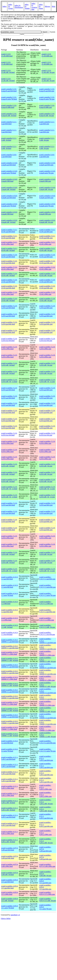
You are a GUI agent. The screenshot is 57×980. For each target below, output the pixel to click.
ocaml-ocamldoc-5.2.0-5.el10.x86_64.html (9, 364)
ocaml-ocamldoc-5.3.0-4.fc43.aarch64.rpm (47, 256)
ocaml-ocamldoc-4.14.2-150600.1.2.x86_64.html (10, 735)
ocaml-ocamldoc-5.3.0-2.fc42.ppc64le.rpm (47, 287)
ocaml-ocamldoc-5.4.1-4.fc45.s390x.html (9, 243)
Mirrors (47, 6)
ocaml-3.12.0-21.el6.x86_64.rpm (48, 71)
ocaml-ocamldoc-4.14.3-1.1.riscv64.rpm (47, 633)
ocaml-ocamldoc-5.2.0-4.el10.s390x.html (9, 442)
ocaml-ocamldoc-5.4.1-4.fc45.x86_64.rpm (47, 249)
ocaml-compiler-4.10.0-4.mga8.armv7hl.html (9, 205)
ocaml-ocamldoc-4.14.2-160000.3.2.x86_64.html (10, 710)
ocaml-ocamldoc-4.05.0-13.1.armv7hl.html (10, 907)
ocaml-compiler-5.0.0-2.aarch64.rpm (47, 156)
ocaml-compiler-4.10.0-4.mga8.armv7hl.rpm (47, 205)
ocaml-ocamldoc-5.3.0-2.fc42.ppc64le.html (9, 287)
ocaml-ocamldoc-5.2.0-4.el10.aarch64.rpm (47, 389)
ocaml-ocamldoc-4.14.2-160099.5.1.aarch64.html (10, 641)
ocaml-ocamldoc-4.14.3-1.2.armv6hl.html (10, 586)
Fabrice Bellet (6, 919)
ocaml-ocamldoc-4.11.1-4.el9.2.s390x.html (10, 833)
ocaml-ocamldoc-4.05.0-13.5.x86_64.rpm (48, 900)
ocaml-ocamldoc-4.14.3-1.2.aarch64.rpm (47, 578)
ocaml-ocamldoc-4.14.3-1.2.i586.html (10, 603)
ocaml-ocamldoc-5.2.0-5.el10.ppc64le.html (9, 323)
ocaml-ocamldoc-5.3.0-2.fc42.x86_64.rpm (47, 300)
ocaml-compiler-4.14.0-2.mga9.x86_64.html (9, 188)
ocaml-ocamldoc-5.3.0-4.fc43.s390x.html (9, 268)
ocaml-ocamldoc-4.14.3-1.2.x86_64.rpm (47, 626)
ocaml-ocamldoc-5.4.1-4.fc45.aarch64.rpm (47, 231)
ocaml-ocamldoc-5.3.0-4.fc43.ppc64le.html (9, 262)
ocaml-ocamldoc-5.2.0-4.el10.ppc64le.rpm (47, 412)
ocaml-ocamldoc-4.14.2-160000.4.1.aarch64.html (10, 666)
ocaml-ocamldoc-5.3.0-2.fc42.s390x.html (9, 293)
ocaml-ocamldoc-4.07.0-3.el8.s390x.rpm (47, 865)
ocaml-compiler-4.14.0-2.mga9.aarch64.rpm (47, 164)
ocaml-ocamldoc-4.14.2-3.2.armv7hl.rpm (47, 750)
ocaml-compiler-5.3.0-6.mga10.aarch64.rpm (47, 90)
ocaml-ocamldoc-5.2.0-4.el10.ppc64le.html (9, 412)
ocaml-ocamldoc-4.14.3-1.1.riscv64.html (10, 633)
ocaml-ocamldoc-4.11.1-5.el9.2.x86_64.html (10, 802)
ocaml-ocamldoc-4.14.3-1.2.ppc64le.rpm (47, 611)
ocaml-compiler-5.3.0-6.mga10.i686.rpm (47, 106)
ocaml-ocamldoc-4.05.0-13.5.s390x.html (10, 893)
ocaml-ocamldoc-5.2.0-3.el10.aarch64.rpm (47, 504)
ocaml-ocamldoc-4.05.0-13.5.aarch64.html (10, 881)
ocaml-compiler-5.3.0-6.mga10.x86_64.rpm (47, 115)
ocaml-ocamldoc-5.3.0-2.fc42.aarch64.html (9, 281)
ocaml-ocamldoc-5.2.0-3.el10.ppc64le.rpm (47, 521)
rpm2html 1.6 (15, 915)
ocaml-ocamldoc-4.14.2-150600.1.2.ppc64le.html (10, 722)
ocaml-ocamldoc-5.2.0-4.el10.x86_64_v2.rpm (47, 488)
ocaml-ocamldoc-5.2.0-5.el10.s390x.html (9, 348)
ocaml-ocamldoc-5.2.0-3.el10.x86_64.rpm (47, 553)
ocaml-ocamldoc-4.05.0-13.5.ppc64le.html (10, 887)
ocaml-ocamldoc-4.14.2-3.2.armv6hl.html (10, 742)
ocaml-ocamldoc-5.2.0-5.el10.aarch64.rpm (47, 307)
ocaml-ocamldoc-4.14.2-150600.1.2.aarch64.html (10, 716)
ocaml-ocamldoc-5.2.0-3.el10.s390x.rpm (47, 537)
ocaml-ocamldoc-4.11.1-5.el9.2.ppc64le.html (10, 773)
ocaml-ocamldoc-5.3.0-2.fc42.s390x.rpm (47, 293)
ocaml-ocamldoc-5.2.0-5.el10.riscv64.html (9, 340)
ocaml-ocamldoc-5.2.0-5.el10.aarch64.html (9, 307)
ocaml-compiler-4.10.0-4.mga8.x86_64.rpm (47, 221)
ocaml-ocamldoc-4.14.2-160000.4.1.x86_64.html (10, 685)
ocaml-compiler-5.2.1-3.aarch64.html (9, 123)
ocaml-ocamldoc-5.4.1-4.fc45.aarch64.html (9, 231)
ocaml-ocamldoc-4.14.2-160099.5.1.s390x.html (10, 653)
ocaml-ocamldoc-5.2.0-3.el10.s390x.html (9, 537)
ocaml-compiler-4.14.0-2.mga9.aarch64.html (9, 164)
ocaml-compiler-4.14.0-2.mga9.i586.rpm (47, 180)
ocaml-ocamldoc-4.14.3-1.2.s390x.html (10, 619)
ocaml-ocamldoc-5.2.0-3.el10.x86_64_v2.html (9, 570)
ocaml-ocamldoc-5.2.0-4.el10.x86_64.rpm (47, 465)
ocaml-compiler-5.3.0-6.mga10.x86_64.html (9, 115)
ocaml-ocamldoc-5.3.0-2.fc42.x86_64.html (9, 300)
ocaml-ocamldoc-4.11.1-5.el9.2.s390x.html (10, 787)
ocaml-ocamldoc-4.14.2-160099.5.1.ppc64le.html (10, 647)
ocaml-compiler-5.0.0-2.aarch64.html (9, 156)
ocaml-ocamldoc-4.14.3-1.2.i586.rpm (46, 603)
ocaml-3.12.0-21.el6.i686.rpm (47, 55)
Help (54, 6)
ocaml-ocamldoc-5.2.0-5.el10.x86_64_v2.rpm (47, 381)
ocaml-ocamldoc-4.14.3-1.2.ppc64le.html (10, 611)
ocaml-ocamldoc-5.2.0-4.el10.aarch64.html (9, 389)
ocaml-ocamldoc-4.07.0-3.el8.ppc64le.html (10, 857)
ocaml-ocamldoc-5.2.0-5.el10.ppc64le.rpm (47, 323)
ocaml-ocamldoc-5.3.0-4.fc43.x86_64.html (9, 275)
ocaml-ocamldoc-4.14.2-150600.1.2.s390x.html (10, 728)
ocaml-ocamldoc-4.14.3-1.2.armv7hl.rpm (47, 594)
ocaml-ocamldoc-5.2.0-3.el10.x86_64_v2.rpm (47, 570)
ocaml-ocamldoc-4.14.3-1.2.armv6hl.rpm (47, 586)
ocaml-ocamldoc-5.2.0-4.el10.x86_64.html (9, 465)
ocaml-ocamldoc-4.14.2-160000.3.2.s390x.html (10, 703)
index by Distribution (19, 6)
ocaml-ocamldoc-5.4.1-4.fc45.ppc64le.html (9, 237)
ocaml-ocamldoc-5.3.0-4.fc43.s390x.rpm (47, 268)
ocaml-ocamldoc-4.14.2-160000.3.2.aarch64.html (10, 691)
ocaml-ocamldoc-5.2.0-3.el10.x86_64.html (9, 553)
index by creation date (34, 6)
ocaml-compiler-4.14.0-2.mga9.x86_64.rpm (47, 188)
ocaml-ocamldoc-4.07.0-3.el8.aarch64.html (10, 849)
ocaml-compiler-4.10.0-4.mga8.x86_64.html (9, 221)
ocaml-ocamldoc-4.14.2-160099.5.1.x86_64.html (10, 660)
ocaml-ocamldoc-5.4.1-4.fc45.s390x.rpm (47, 243)
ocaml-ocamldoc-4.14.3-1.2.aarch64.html (10, 578)
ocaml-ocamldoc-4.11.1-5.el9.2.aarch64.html (10, 758)
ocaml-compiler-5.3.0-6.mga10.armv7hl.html (9, 98)
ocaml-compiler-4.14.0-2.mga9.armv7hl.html (9, 172)
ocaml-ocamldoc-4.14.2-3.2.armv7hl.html (10, 750)
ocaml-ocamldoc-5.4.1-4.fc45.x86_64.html (9, 249)
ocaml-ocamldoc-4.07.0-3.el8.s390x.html (10, 865)
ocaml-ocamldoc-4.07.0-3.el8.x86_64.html (10, 874)
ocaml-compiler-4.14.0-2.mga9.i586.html (9, 180)
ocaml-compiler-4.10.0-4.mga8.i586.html (9, 213)
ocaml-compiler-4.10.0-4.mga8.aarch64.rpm (47, 197)
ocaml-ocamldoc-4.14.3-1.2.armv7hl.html (10, 594)
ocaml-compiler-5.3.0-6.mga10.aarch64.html (9, 90)
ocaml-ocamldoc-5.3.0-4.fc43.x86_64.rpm (47, 275)
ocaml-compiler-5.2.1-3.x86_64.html (9, 139)
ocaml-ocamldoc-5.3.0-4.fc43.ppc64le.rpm (47, 262)
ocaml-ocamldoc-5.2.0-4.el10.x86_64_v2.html (9, 488)
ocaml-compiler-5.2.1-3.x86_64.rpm (47, 139)
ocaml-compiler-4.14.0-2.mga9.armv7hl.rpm (47, 172)
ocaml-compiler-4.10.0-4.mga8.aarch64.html (9, 197)
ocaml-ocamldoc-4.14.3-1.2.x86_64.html (10, 626)
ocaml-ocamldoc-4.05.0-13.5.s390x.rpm (47, 893)
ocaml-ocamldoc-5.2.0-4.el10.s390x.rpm (47, 442)
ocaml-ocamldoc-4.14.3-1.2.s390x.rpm (47, 619)
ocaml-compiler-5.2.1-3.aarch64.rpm (47, 123)
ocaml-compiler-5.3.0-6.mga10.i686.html (9, 106)
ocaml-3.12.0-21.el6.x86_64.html (8, 71)
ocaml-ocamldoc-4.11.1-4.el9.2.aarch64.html (10, 816)
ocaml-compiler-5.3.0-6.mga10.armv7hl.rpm (47, 98)
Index (5, 6)
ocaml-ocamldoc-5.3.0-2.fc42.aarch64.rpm (47, 281)
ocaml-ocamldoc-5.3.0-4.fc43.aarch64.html (9, 256)
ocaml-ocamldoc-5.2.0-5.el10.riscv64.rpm (47, 340)
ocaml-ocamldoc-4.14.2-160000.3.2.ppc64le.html (10, 697)
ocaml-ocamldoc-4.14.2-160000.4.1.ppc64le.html (10, 672)
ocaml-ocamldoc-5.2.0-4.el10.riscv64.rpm (47, 434)
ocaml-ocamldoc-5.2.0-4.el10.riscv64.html (9, 434)
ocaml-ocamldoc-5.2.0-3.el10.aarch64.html (9, 504)
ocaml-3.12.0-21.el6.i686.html (7, 55)
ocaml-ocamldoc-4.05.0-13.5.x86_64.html (10, 900)
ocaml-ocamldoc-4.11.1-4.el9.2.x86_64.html (10, 841)
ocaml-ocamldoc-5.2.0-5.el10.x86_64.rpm (47, 364)
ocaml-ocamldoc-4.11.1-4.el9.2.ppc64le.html (10, 824)
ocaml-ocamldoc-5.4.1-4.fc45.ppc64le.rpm (47, 237)
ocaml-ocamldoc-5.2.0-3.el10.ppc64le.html (9, 521)
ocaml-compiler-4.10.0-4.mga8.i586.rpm (47, 213)
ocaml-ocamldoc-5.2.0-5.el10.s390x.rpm (47, 348)
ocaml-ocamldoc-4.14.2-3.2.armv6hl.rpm (47, 742)
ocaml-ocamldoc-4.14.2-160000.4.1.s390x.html (10, 678)
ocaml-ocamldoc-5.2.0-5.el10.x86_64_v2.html (9, 381)
